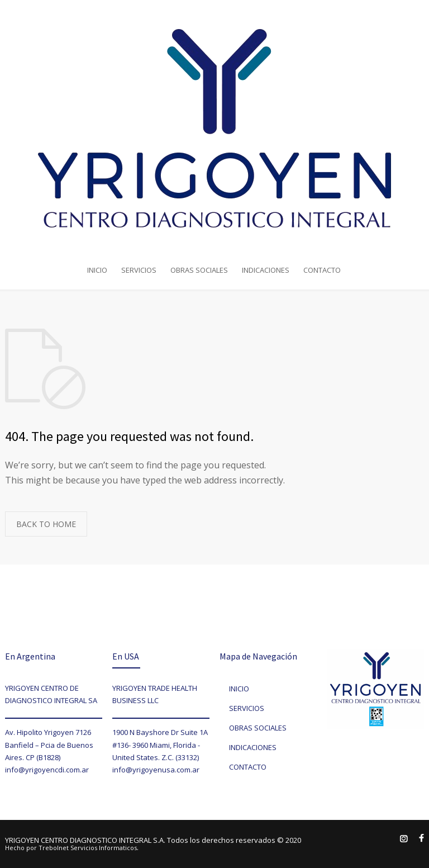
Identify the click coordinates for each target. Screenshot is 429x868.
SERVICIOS (139, 270)
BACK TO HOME (46, 524)
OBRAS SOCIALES (199, 270)
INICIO (97, 270)
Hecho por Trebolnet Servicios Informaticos (71, 848)
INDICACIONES (266, 270)
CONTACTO (322, 270)
